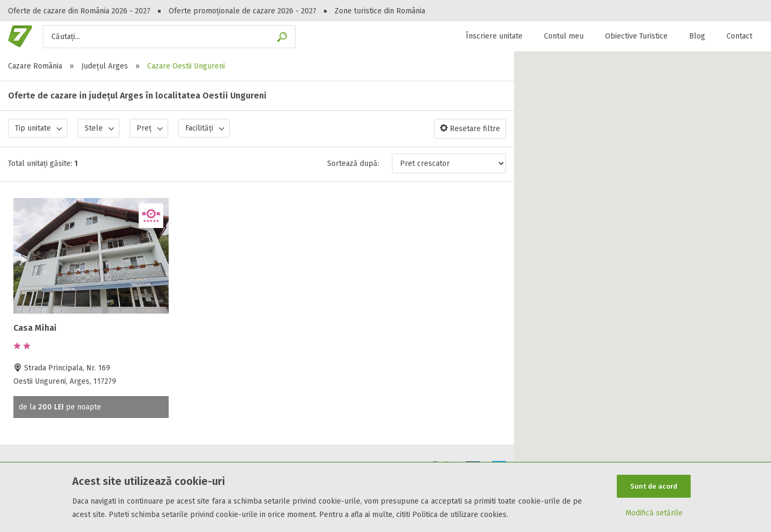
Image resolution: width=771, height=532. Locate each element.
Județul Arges (105, 66)
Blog (697, 36)
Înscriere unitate (494, 36)
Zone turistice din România (380, 11)
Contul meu (564, 36)
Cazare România (35, 66)
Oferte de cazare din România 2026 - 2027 (79, 11)
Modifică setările (654, 514)
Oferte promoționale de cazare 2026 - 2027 (243, 11)
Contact (739, 36)
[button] (642, 285)
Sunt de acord (654, 485)
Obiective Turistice (636, 36)
